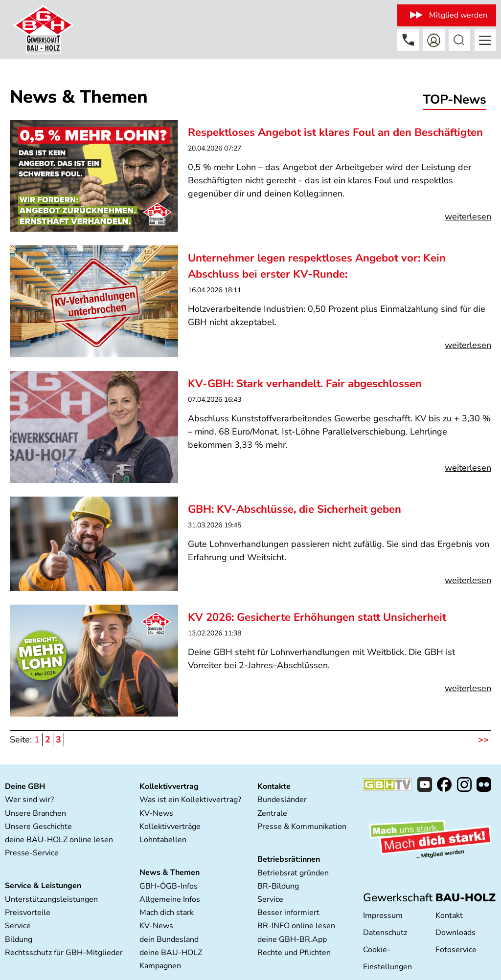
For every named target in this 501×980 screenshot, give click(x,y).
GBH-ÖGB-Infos (169, 886)
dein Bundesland (169, 939)
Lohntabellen (163, 840)
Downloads (455, 933)
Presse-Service (32, 853)
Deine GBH (25, 786)
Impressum (383, 915)
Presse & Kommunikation (302, 827)
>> (483, 740)
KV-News (156, 813)
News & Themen (170, 872)
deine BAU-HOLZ (171, 953)
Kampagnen (160, 966)
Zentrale (272, 813)
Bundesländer (282, 800)
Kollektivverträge (170, 827)
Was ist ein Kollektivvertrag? (190, 800)
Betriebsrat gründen (293, 873)
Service (18, 926)
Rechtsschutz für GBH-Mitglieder (64, 953)
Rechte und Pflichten (294, 953)
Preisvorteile (28, 913)
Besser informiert (288, 913)
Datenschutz (385, 933)
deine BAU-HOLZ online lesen (59, 840)
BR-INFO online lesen (296, 926)
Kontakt (449, 915)
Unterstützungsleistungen (51, 899)
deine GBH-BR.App (292, 939)
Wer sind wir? (29, 800)
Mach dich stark (167, 913)
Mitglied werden (458, 15)
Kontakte (274, 786)
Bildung (19, 939)
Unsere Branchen (35, 813)
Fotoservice (456, 950)
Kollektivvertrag (169, 786)
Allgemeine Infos (170, 899)
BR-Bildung (278, 886)
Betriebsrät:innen (289, 859)
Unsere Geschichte (38, 827)
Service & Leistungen (43, 886)
